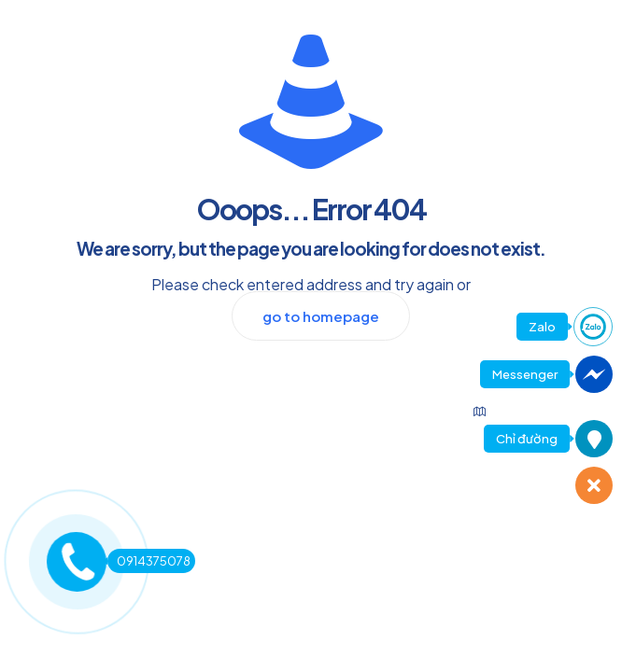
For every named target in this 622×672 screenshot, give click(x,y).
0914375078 (149, 561)
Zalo (542, 327)
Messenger (525, 374)
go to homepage (321, 316)
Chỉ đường (527, 439)
